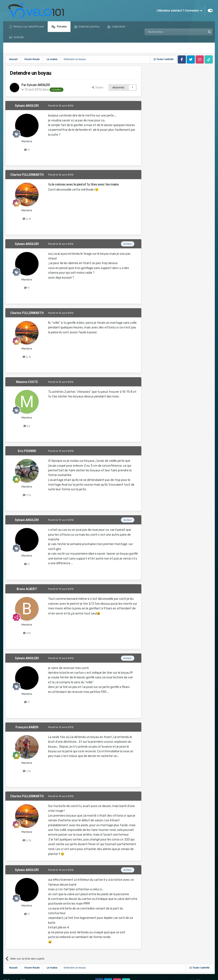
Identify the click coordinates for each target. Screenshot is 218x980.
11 (27, 150)
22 (27, 426)
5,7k (27, 219)
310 (27, 633)
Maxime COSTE (27, 382)
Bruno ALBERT (27, 589)
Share (98, 87)
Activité (18, 37)
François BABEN (27, 727)
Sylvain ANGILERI (38, 85)
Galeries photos (89, 27)
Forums (61, 27)
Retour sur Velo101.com (28, 27)
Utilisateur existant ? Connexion (179, 11)
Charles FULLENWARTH (27, 175)
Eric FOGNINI (27, 451)
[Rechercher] (166, 32)
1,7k (27, 771)
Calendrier (118, 27)
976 (27, 495)
